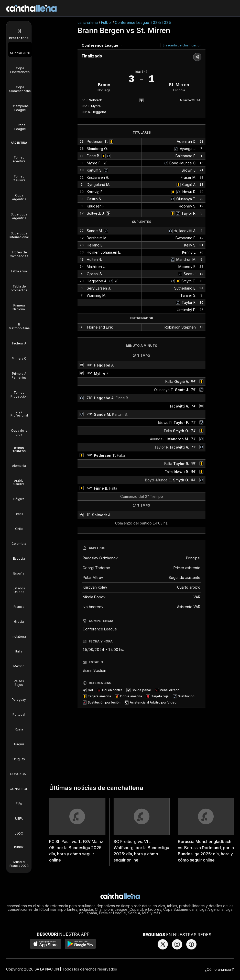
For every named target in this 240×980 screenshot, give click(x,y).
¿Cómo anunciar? (219, 969)
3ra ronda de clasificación (182, 45)
